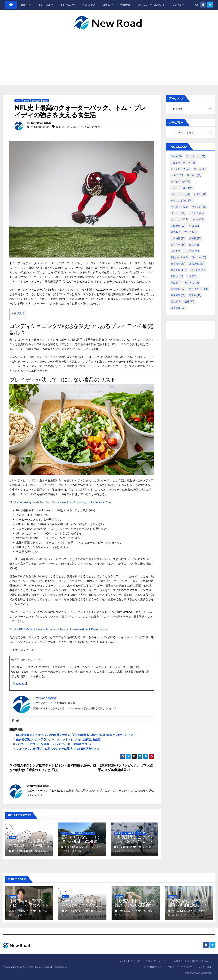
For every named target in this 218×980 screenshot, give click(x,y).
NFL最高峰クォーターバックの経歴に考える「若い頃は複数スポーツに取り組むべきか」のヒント (76, 735)
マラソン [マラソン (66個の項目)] (199, 207)
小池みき (41, 851)
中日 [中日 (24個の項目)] (194, 226)
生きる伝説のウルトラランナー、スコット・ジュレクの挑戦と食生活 (58, 739)
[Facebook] (13, 721)
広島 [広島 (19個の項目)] (176, 251)
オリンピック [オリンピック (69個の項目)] (180, 169)
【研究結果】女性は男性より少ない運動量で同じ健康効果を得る (135, 905)
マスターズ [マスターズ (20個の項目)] (179, 207)
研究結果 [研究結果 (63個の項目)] (178, 289)
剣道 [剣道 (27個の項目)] (176, 232)
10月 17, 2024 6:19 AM (24, 911)
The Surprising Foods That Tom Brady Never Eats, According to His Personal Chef (63, 502)
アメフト (67, 127)
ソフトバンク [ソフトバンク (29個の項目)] (180, 182)
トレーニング (68, 5)
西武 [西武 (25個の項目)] (176, 302)
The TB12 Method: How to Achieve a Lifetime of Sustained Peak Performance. (61, 629)
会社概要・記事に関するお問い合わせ (193, 961)
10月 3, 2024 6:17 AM (130, 911)
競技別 (26, 5)
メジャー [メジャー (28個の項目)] (178, 213)
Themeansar (60, 967)
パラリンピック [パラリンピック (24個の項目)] (182, 201)
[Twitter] (18, 721)
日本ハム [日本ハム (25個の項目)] (199, 257)
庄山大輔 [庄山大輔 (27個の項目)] (192, 251)
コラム (108, 5)
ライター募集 (205, 967)
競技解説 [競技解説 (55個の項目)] (178, 295)
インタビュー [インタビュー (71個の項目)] (195, 156)
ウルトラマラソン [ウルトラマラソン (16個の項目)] (183, 163)
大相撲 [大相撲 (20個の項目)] (195, 238)
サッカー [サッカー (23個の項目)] (194, 175)
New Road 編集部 (41, 123)
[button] (197, 5)
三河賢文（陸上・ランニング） (82, 833)
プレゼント (179, 5)
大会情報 (125, 5)
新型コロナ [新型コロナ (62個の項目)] (179, 257)
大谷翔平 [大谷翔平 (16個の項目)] (178, 245)
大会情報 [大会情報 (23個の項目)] (178, 238)
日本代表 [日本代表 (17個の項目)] (178, 264)
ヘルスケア (89, 5)
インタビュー (46, 5)
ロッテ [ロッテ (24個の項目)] (198, 219)
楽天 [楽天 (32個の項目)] (192, 276)
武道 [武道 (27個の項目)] (176, 283)
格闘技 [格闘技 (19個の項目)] (177, 276)
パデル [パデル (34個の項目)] (200, 194)
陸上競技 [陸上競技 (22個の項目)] (178, 308)
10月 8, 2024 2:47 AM (76, 911)
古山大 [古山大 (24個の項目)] (190, 232)
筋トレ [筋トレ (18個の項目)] (195, 295)
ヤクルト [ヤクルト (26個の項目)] (196, 213)
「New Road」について (128, 961)
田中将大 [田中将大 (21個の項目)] (192, 283)
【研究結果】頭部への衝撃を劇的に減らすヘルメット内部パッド (188, 905)
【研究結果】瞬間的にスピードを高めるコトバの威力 (29, 905)
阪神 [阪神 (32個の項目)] (189, 302)
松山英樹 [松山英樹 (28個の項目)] (198, 270)
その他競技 (36, 101)
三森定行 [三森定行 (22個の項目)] (178, 226)
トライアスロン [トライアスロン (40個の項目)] (182, 188)
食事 (98, 127)
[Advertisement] (109, 55)
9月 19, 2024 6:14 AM (183, 911)
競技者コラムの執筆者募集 (198, 973)
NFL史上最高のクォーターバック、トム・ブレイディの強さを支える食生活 (80, 111)
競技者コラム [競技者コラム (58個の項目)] (199, 289)
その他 (26, 101)
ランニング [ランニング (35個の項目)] (179, 219)
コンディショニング (83, 127)
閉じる (21, 313)
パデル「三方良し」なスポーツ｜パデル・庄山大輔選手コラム (54, 744)
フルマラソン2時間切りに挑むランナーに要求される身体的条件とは (58, 749)
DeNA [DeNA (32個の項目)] (176, 156)
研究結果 (13, 897)
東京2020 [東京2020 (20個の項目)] (197, 264)
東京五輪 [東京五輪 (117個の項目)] (179, 270)
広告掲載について (153, 967)
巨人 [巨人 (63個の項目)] (194, 245)
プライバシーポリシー (157, 961)
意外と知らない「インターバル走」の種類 (81, 839)
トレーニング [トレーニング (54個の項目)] (180, 194)
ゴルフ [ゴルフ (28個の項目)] (177, 175)
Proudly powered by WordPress (18, 967)
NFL (58, 127)
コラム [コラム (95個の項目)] (200, 169)
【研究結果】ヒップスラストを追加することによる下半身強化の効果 (134, 843)
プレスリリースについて (151, 5)
